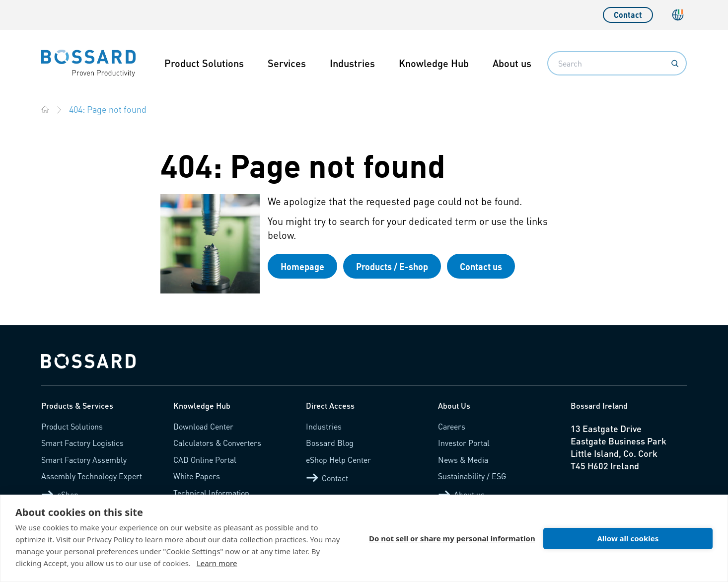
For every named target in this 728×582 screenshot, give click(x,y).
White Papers (197, 476)
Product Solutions (204, 63)
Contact (628, 15)
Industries (352, 63)
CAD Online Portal (205, 460)
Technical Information (211, 493)
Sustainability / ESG (472, 476)
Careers (452, 426)
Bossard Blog (330, 443)
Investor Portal (464, 443)
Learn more (217, 563)
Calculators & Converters (217, 443)
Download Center (203, 426)
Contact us (481, 266)
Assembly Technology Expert (92, 476)
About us (512, 63)
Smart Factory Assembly (84, 460)
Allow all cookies (628, 538)
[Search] (675, 64)
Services (287, 63)
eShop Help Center (338, 460)
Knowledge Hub (434, 63)
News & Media (463, 460)
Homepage (302, 266)
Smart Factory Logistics (82, 443)
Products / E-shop (392, 266)
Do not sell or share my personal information (452, 538)
